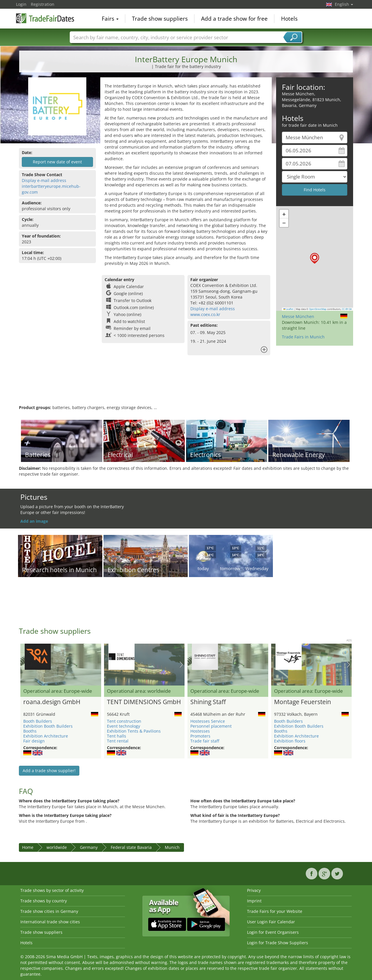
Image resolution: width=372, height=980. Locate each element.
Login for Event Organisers (273, 932)
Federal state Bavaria (131, 847)
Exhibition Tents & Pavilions (134, 731)
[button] (315, 258)
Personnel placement (211, 726)
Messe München (298, 316)
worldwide (57, 847)
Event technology (124, 726)
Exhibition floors (290, 741)
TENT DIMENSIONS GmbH (144, 702)
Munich (172, 847)
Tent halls (117, 736)
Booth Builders (38, 721)
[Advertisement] (186, 386)
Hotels (289, 19)
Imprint (254, 901)
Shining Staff (208, 702)
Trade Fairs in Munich (303, 337)
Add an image (34, 521)
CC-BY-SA (347, 309)
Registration (43, 4)
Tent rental (118, 741)
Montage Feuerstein (303, 702)
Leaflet (289, 309)
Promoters (200, 736)
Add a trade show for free (234, 19)
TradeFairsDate (45, 18)
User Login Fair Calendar (271, 922)
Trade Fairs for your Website (275, 911)
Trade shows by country (44, 901)
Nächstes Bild (181, 665)
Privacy (254, 890)
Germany (89, 847)
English (344, 4)
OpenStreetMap (318, 309)
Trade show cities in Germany (49, 911)
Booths (30, 731)
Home (28, 847)
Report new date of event (57, 162)
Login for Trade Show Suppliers (278, 943)
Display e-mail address (44, 180)
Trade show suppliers (160, 19)
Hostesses (200, 731)
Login (21, 4)
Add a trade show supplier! (49, 771)
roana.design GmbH (52, 702)
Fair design (34, 741)
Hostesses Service (208, 721)
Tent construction (124, 721)
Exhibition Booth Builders (48, 726)
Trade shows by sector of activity (52, 890)
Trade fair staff (205, 741)
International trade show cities (50, 922)
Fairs (110, 19)
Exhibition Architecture (46, 736)
